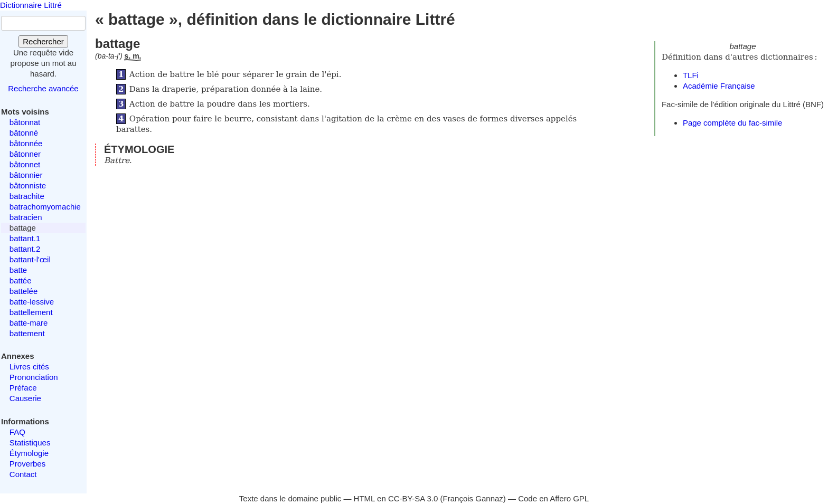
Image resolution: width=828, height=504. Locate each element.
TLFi (691, 75)
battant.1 (25, 238)
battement (27, 333)
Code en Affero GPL (553, 498)
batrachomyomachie (45, 207)
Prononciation (34, 377)
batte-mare (29, 323)
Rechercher (43, 41)
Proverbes (27, 464)
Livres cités (29, 367)
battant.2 (25, 249)
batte (18, 270)
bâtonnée (26, 143)
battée (21, 280)
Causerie (25, 398)
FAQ (17, 432)
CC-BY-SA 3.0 (413, 498)
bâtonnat (25, 122)
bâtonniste (28, 186)
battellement (31, 312)
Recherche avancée (43, 88)
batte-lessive (32, 302)
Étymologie (29, 453)
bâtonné (24, 133)
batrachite (27, 196)
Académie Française (719, 86)
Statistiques (30, 443)
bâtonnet (25, 164)
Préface (23, 388)
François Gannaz (473, 498)
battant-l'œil (30, 259)
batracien (26, 217)
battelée (23, 291)
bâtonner (25, 154)
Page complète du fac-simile (732, 123)
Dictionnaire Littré (31, 5)
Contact (23, 474)
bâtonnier (26, 175)
